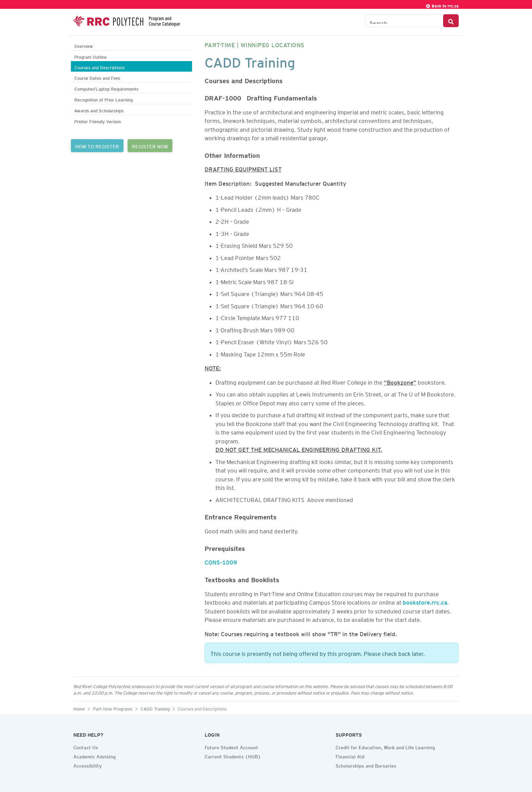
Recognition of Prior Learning (103, 99)
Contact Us (86, 747)
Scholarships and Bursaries (366, 765)
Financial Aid (350, 756)
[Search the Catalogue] (404, 21)
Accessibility (88, 765)
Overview (84, 45)
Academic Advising (94, 756)
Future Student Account (231, 747)
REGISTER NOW (150, 146)
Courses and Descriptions (99, 67)
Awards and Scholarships (99, 110)
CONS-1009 (221, 561)
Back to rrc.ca (442, 5)
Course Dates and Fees (97, 77)
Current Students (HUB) (233, 756)
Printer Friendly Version (98, 121)
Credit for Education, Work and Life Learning (385, 747)
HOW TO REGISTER (97, 146)
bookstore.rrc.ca (425, 601)
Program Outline (90, 56)
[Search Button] (451, 21)
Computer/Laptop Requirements (106, 88)
